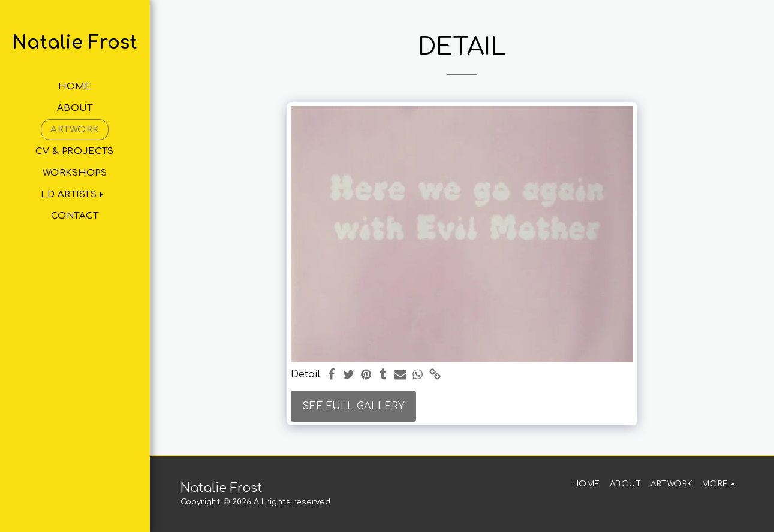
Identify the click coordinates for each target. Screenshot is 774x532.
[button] (75, 194)
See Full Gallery (353, 406)
